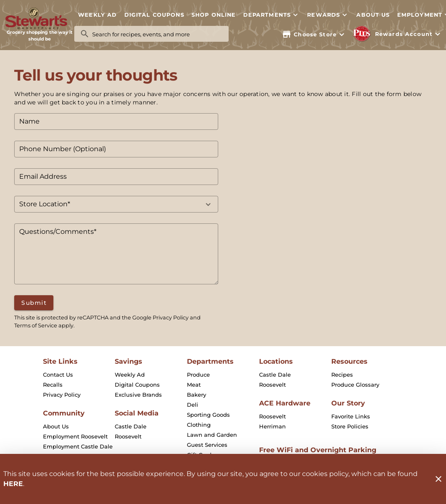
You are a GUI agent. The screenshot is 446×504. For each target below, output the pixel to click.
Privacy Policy (171, 318)
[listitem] (58, 375)
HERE (13, 484)
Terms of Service (36, 325)
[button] (271, 15)
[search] (157, 34)
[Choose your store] (314, 34)
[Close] (438, 479)
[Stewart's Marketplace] (40, 19)
